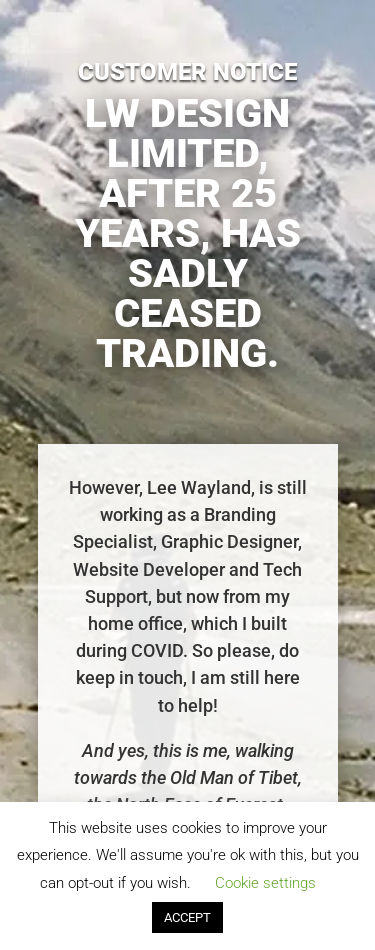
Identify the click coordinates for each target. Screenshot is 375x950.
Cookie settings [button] (265, 883)
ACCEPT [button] (187, 917)
